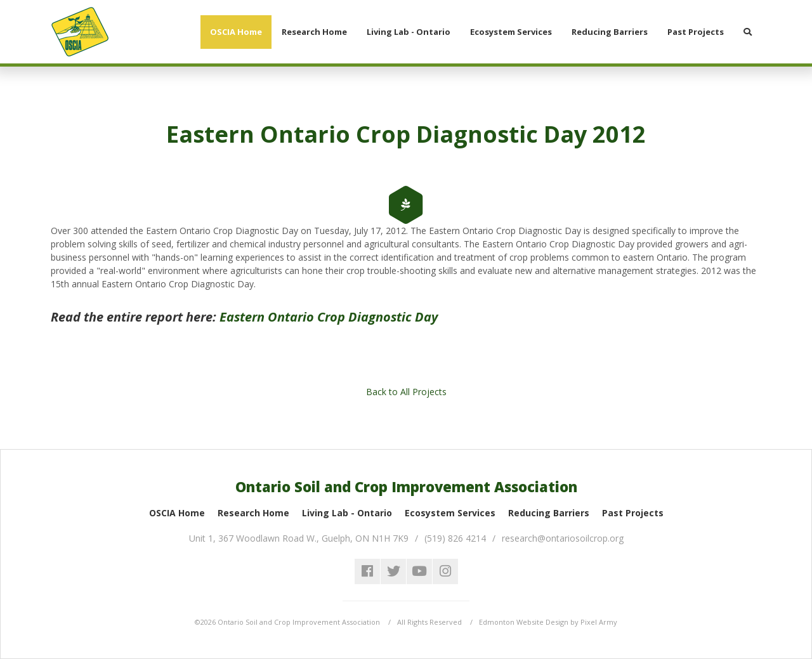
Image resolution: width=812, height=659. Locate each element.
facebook (367, 571)
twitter (393, 571)
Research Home (253, 513)
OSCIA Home (177, 513)
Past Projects (633, 513)
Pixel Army (599, 622)
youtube (419, 571)
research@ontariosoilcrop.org (563, 538)
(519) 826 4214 (455, 538)
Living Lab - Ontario (347, 513)
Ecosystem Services (450, 513)
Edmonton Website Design (524, 622)
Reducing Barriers (549, 513)
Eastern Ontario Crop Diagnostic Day (329, 317)
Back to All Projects (406, 392)
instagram (445, 571)
